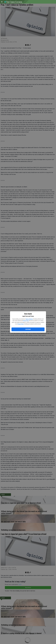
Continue (28, 329)
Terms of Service (29, 319)
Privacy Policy (26, 321)
